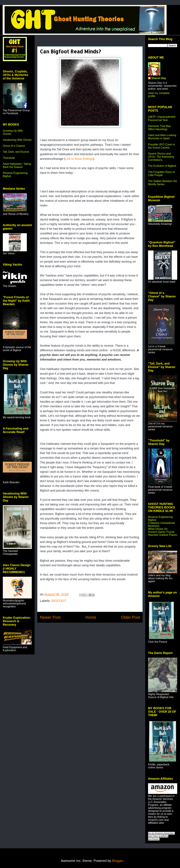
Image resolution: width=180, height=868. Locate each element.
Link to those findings (79, 159)
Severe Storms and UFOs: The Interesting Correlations (161, 157)
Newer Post (50, 617)
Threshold (9, 158)
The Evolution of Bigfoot (162, 166)
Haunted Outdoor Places (163, 535)
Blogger (118, 861)
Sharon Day (159, 78)
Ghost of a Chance (14, 146)
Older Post (131, 617)
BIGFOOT (59, 601)
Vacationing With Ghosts (17, 140)
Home (91, 617)
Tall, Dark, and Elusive (16, 152)
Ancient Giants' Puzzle (161, 532)
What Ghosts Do (158, 529)
